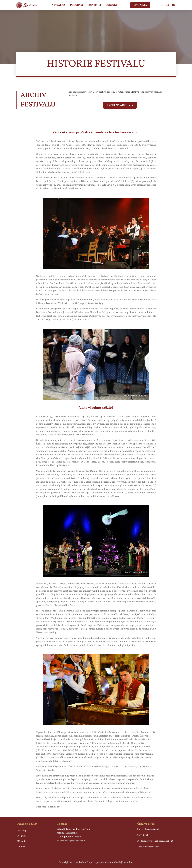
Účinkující (94, 5)
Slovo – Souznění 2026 (148, 829)
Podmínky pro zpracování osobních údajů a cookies (106, 863)
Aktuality (59, 5)
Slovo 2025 (143, 835)
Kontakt (112, 5)
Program (77, 5)
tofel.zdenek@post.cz (67, 833)
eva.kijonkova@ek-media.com (71, 841)
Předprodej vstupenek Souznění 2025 (155, 841)
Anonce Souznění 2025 (148, 847)
